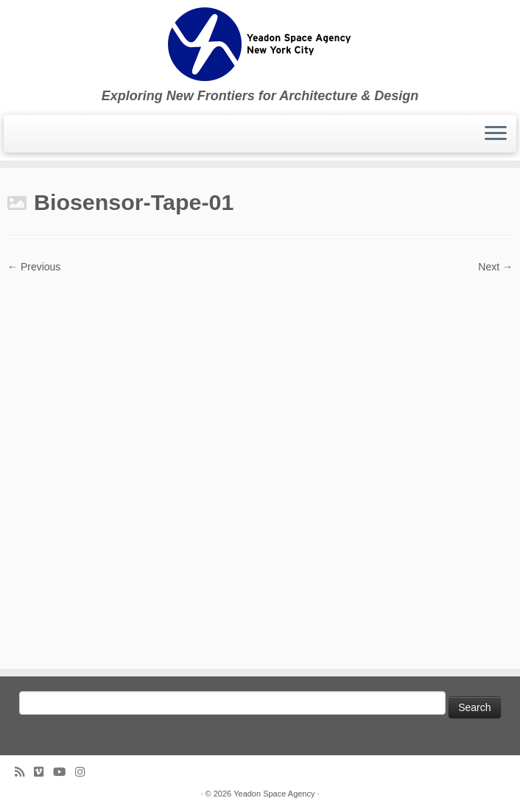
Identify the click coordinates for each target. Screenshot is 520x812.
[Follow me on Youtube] (64, 772)
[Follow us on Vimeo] (43, 772)
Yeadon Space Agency (274, 794)
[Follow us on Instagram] (85, 772)
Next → (495, 267)
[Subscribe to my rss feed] (24, 772)
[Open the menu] (496, 134)
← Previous (34, 267)
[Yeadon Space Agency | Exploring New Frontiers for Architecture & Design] (260, 44)
